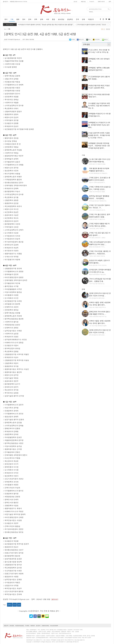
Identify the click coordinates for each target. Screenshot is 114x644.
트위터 (72, 39)
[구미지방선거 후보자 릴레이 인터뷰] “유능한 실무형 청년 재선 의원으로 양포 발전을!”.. (46, 25)
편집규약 (6, 626)
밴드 (88, 39)
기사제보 (27, 626)
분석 (6, 19)
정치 (24, 19)
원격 (110, 2)
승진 (19, 605)
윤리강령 (12, 626)
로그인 (75, 2)
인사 (15, 605)
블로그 (105, 39)
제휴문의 (33, 626)
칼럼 (18, 19)
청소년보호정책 (54, 626)
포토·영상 (61, 19)
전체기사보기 (101, 2)
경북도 (10, 605)
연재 (83, 19)
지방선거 (91, 19)
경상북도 (70, 19)
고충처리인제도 (45, 626)
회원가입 (83, 2)
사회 (47, 19)
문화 (30, 19)
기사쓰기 (92, 2)
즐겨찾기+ (6, 2)
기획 (12, 19)
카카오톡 (96, 39)
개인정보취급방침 (19, 626)
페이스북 (80, 39)
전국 (77, 19)
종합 (53, 19)
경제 (42, 19)
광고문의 (38, 626)
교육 (36, 19)
